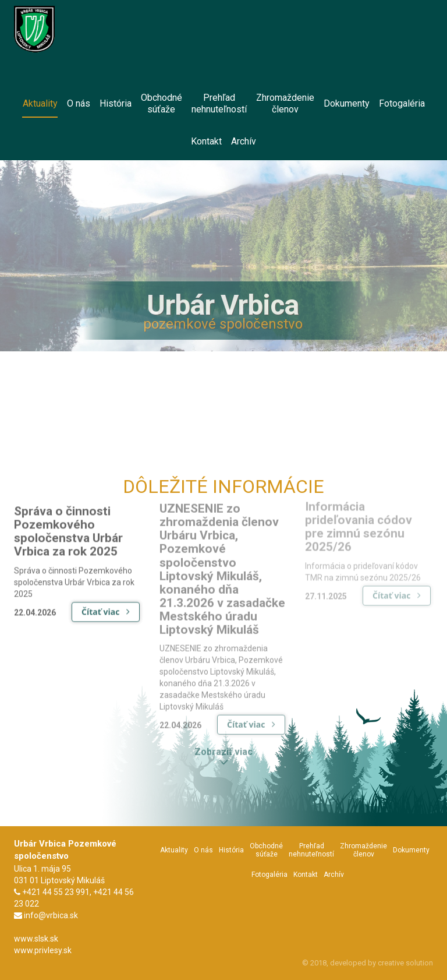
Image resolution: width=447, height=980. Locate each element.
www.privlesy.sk (43, 950)
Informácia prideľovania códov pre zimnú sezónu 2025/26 (359, 524)
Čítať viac (106, 606)
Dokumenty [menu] (347, 103)
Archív (334, 875)
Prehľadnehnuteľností (311, 850)
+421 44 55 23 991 (56, 892)
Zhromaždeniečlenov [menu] (285, 103)
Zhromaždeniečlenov (363, 850)
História (231, 850)
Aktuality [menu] (40, 108)
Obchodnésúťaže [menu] (162, 103)
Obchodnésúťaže (266, 850)
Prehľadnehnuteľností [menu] (219, 103)
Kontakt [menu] (206, 141)
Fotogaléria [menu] (402, 103)
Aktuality (174, 850)
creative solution (405, 963)
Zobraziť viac (223, 753)
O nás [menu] (79, 103)
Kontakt (306, 875)
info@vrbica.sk (51, 915)
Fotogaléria (269, 875)
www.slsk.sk (36, 939)
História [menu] (116, 103)
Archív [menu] (244, 141)
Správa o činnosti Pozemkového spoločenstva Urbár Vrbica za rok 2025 (68, 525)
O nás (203, 850)
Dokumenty (411, 850)
